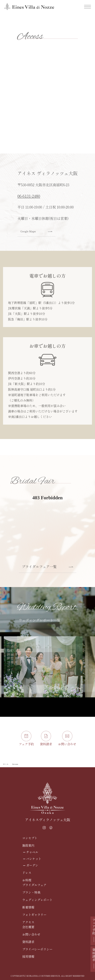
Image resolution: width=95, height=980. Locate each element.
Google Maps (36, 235)
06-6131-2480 (29, 199)
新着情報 (28, 907)
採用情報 (28, 956)
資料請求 (28, 942)
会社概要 (28, 927)
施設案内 (28, 845)
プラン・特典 (31, 892)
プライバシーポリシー (37, 949)
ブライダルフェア (34, 885)
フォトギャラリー (34, 915)
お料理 (27, 880)
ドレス (27, 873)
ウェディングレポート (37, 900)
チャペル (32, 852)
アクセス (28, 922)
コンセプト (30, 838)
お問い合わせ (31, 934)
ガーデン (32, 865)
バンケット (34, 859)
